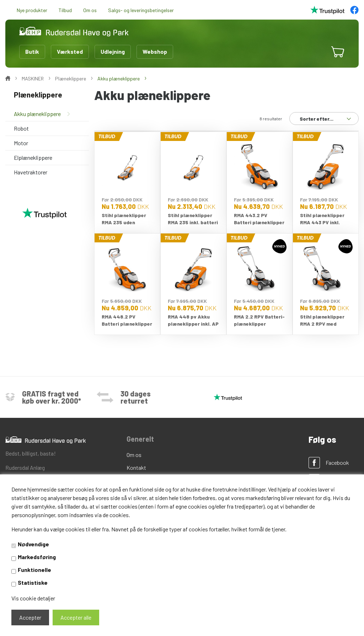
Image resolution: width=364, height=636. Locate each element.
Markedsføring (37, 557)
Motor (21, 143)
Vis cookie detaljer (33, 598)
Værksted (70, 51)
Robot (21, 128)
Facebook (337, 462)
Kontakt (136, 467)
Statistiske (33, 582)
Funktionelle (34, 570)
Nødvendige (33, 544)
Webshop (155, 51)
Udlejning (113, 51)
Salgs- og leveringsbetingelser (141, 10)
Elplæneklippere (33, 157)
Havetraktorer (31, 172)
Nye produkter (32, 10)
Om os (90, 10)
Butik (32, 51)
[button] (316, 52)
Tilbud (65, 10)
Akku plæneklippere (37, 114)
